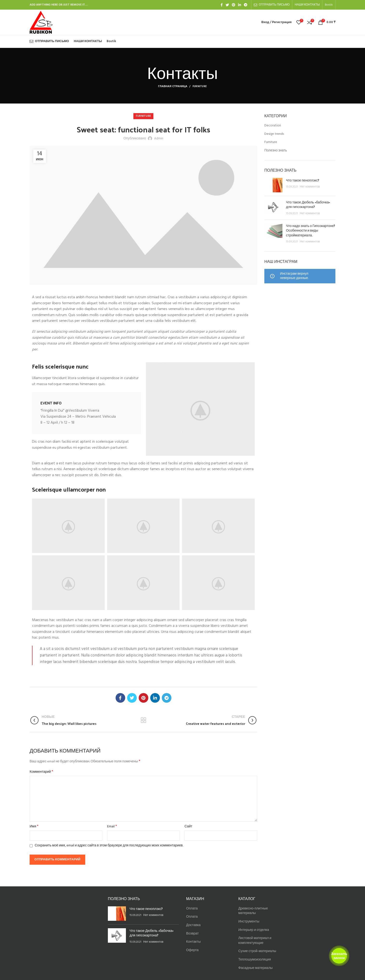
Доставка (193, 925)
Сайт (188, 827)
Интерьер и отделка (254, 930)
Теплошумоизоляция (255, 960)
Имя (34, 827)
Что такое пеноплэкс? (303, 180)
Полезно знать (276, 151)
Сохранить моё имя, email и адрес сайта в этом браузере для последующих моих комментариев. (109, 846)
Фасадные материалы (256, 968)
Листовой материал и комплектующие (255, 941)
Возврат (192, 934)
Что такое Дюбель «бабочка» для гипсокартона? (308, 204)
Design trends (274, 134)
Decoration (273, 126)
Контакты (193, 942)
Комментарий (41, 772)
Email (112, 827)
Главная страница (173, 86)
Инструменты (249, 922)
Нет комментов (310, 187)
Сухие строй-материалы (257, 951)
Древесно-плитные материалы (253, 911)
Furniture (200, 86)
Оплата (192, 909)
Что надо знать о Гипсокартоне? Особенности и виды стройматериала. (311, 230)
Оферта (192, 950)
